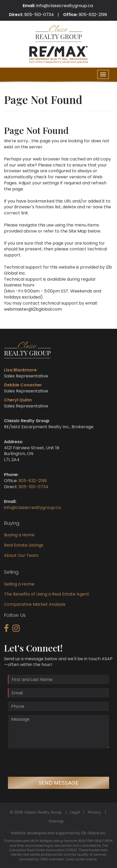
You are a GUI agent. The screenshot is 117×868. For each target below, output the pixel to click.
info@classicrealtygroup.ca (65, 6)
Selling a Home (19, 584)
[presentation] (48, 763)
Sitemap (56, 821)
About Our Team (21, 555)
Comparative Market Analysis (35, 604)
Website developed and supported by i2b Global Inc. (58, 833)
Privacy (95, 812)
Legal (75, 812)
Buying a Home (19, 535)
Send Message (58, 783)
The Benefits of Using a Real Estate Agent (47, 594)
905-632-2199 (93, 15)
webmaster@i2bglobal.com (33, 309)
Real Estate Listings (24, 545)
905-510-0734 (39, 15)
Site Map (78, 231)
